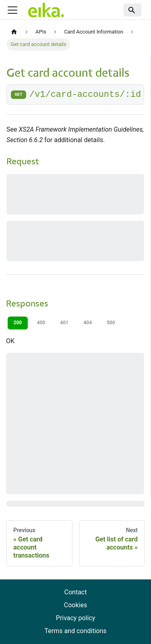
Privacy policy (76, 618)
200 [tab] (18, 323)
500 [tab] (111, 323)
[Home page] (14, 32)
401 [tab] (64, 323)
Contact (76, 592)
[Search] (132, 10)
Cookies (75, 605)
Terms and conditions (75, 631)
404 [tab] (88, 323)
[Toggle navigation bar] (12, 10)
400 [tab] (41, 323)
